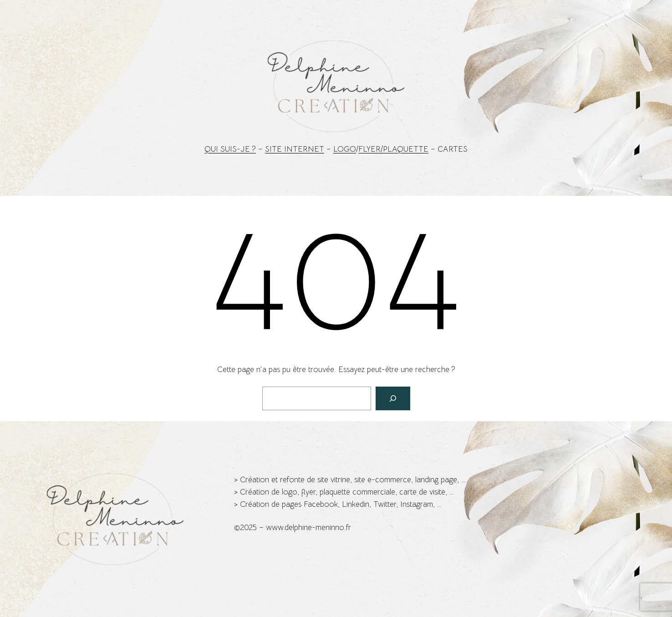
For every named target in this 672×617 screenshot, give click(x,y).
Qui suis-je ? (230, 149)
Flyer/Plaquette (393, 149)
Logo (345, 149)
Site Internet (295, 149)
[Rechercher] (393, 398)
